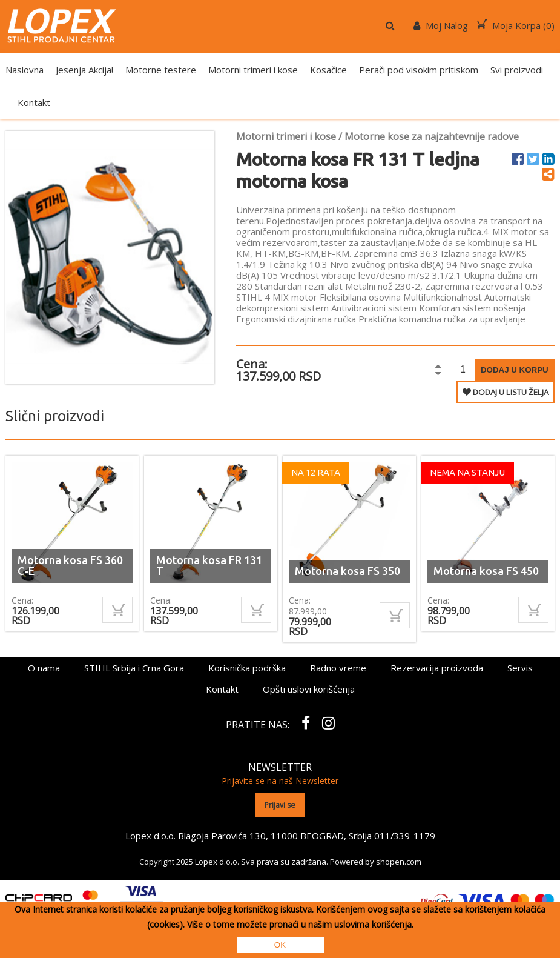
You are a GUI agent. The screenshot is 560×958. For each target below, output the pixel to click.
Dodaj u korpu (515, 370)
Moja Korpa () (516, 25)
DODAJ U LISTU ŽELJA (506, 392)
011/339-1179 (404, 835)
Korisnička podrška (247, 668)
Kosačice (328, 70)
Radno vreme (338, 668)
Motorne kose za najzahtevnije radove (432, 136)
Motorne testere (161, 70)
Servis (520, 668)
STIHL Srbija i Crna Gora (134, 668)
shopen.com (399, 861)
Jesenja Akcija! (84, 70)
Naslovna (25, 70)
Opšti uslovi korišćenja (309, 689)
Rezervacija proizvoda (437, 668)
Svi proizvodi (517, 70)
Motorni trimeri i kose (253, 70)
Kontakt (34, 102)
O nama (44, 668)
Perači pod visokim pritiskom (419, 70)
